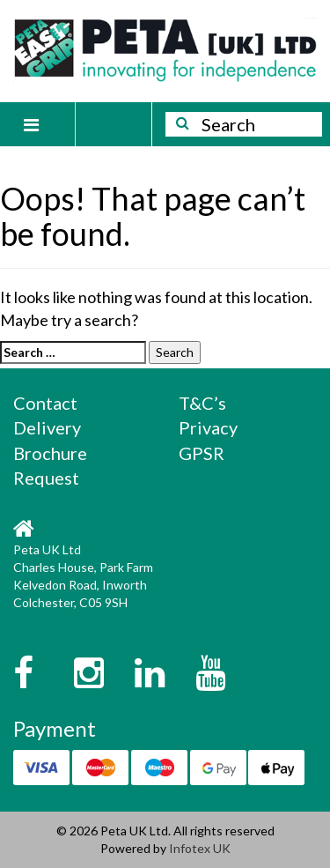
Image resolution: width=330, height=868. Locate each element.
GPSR (202, 453)
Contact (45, 403)
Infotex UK (200, 848)
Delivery (47, 427)
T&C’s (202, 403)
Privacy (208, 427)
